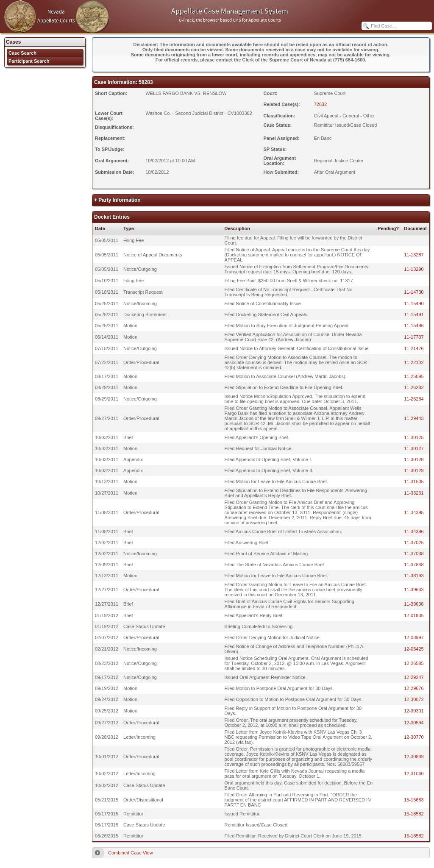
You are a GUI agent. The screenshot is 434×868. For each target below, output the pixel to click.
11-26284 (414, 399)
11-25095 (414, 376)
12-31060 (414, 773)
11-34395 (414, 512)
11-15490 (414, 303)
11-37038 (414, 554)
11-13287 (414, 255)
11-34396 (414, 531)
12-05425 (414, 649)
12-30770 (414, 737)
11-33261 (414, 493)
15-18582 (414, 814)
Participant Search (29, 61)
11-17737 (414, 337)
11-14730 (414, 292)
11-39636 (414, 604)
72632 (321, 104)
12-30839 (414, 757)
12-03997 (414, 637)
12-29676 (414, 688)
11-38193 (414, 576)
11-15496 (414, 325)
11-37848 (414, 565)
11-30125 (414, 437)
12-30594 (414, 723)
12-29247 (414, 677)
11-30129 (414, 470)
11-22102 (414, 362)
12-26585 (414, 663)
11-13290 (414, 269)
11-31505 (414, 481)
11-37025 (414, 542)
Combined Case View (131, 853)
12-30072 (414, 699)
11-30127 (414, 448)
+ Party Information (117, 200)
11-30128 (414, 459)
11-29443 (414, 418)
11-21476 (414, 348)
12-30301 (414, 711)
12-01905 (414, 615)
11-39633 (414, 590)
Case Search (22, 53)
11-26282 (414, 387)
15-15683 (414, 800)
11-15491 (414, 314)
